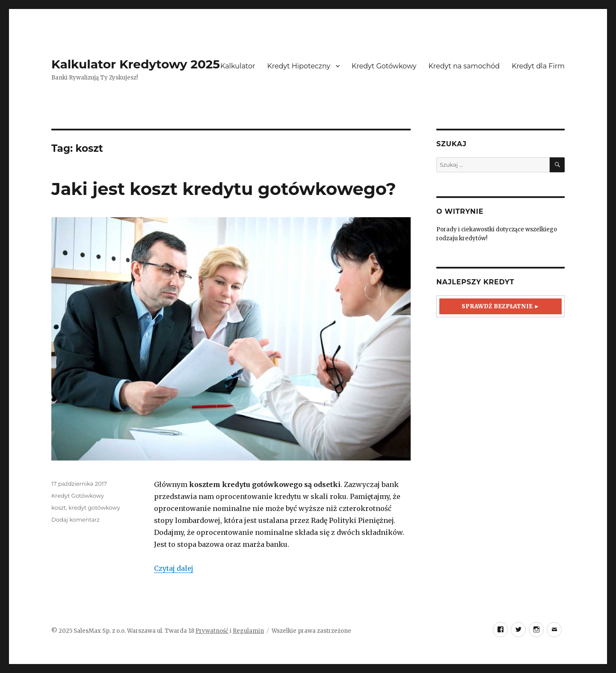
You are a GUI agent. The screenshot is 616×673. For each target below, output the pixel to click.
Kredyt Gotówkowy (384, 66)
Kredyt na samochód (464, 66)
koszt (59, 508)
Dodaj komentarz (76, 520)
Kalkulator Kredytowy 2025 (136, 64)
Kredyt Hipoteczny (299, 66)
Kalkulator (238, 66)
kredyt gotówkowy (94, 508)
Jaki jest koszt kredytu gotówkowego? (224, 189)
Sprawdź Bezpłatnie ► (500, 306)
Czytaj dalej (174, 568)
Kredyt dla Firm (538, 66)
